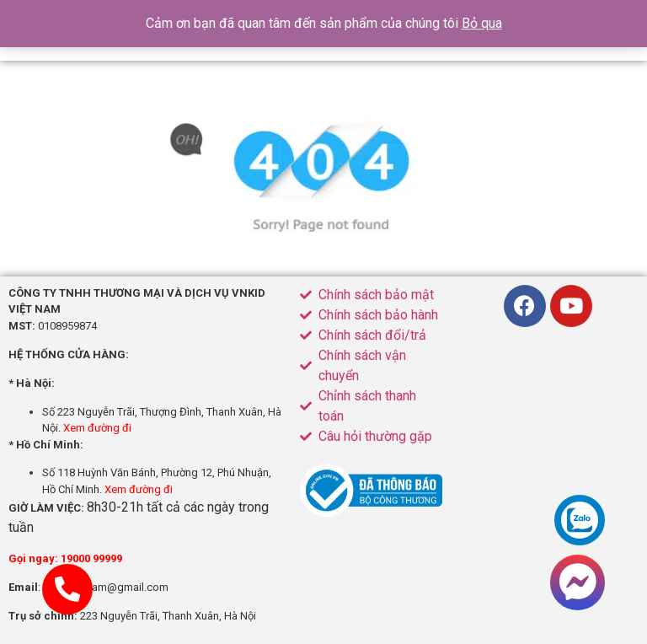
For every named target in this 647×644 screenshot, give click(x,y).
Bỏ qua (482, 23)
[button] (577, 582)
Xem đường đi (97, 428)
